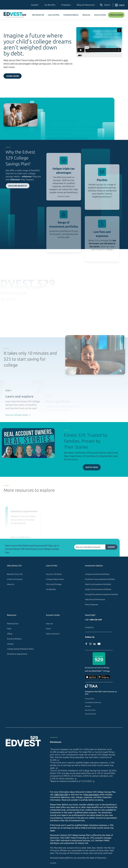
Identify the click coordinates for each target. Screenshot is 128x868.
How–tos (49, 624)
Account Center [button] (100, 15)
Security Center (90, 710)
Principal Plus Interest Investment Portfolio (102, 594)
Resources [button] (86, 15)
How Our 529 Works (54, 574)
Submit (101, 547)
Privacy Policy (90, 699)
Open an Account (53, 634)
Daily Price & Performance (95, 599)
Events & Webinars (14, 639)
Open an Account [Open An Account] (116, 15)
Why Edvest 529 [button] (38, 15)
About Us (11, 584)
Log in (120, 5)
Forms (48, 629)
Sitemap (88, 706)
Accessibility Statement (93, 702)
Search (105, 5)
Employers (66, 5)
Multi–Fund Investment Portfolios (98, 584)
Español (35, 5)
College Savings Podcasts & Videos (20, 649)
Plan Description (91, 714)
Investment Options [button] (71, 15)
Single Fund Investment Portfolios (98, 589)
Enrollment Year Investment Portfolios (100, 579)
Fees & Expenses (92, 605)
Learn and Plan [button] (54, 15)
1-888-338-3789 (95, 620)
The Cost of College (54, 584)
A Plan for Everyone (15, 579)
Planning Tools (13, 624)
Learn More (13, 76)
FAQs (9, 629)
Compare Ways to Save (55, 579)
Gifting (10, 634)
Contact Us (89, 627)
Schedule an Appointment (17, 654)
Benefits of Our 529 (15, 574)
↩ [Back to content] (58, 760)
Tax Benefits (50, 5)
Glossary (10, 644)
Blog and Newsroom (86, 5)
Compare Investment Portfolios (97, 574)
